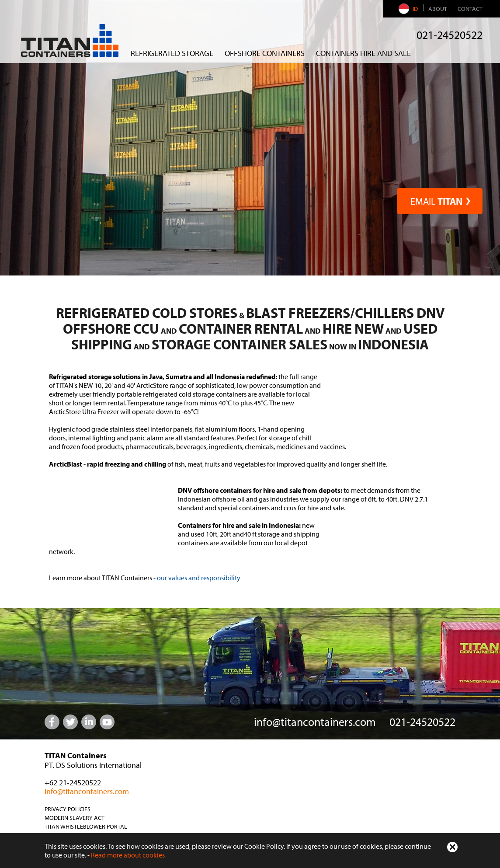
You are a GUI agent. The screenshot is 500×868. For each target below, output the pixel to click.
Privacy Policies (68, 809)
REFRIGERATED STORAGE (172, 53)
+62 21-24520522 (73, 783)
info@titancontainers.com (315, 722)
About (438, 9)
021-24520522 (450, 35)
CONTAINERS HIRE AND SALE (363, 53)
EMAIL (440, 201)
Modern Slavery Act (75, 818)
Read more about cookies (128, 855)
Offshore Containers (265, 53)
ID (409, 9)
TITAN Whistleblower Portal (86, 826)
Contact (470, 9)
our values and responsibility (199, 578)
